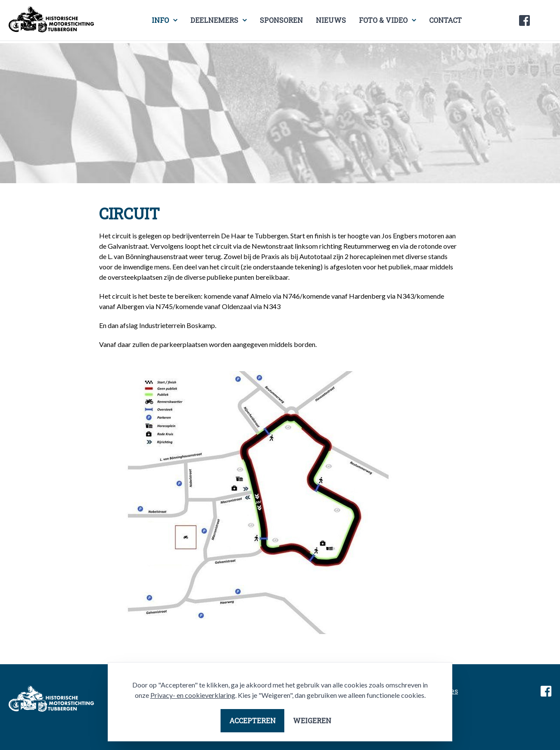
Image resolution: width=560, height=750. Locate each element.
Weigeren (312, 720)
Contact (445, 20)
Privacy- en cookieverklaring (193, 695)
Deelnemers (214, 20)
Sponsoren (281, 20)
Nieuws (331, 20)
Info (160, 20)
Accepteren (252, 720)
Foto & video (383, 20)
